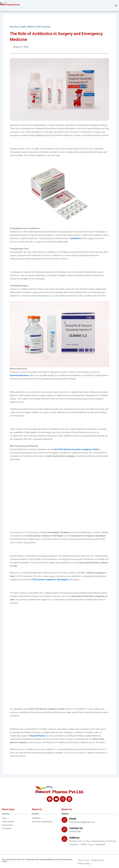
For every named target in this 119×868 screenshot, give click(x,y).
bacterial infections (19, 375)
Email (73, 819)
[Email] (64, 820)
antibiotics (76, 238)
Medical (31, 27)
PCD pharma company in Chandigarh (50, 580)
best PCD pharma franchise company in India (76, 449)
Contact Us (76, 828)
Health (23, 27)
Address (74, 838)
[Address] (64, 839)
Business (14, 27)
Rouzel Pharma (38, 736)
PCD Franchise (43, 27)
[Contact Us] (64, 829)
